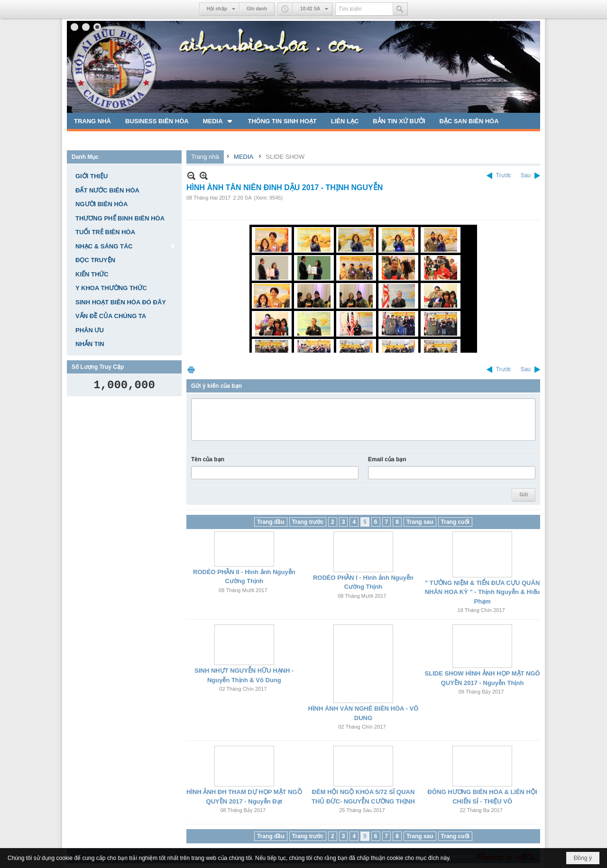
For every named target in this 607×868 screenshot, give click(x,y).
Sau (526, 175)
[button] (218, 121)
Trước (504, 175)
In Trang (191, 370)
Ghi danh (257, 9)
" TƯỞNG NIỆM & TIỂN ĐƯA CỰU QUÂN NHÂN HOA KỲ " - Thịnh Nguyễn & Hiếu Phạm (483, 592)
